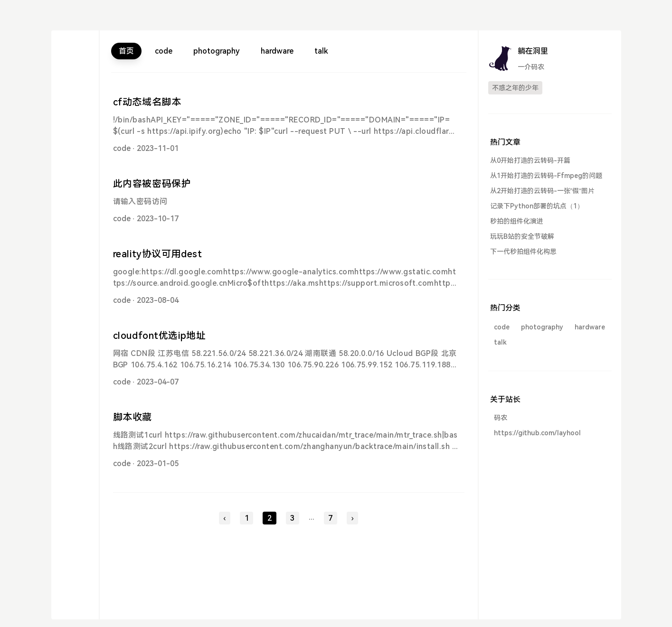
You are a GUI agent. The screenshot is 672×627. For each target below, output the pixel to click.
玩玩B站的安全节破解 (522, 236)
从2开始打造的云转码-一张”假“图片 (542, 191)
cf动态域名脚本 (147, 102)
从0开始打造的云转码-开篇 (530, 160)
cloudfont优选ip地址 (160, 336)
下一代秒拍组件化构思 (523, 252)
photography (217, 51)
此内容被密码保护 (152, 184)
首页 (126, 51)
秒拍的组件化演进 (517, 221)
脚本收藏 (133, 417)
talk (321, 51)
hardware (277, 51)
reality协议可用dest (158, 254)
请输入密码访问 (140, 201)
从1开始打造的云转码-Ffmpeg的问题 (546, 176)
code (164, 51)
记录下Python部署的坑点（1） (537, 206)
